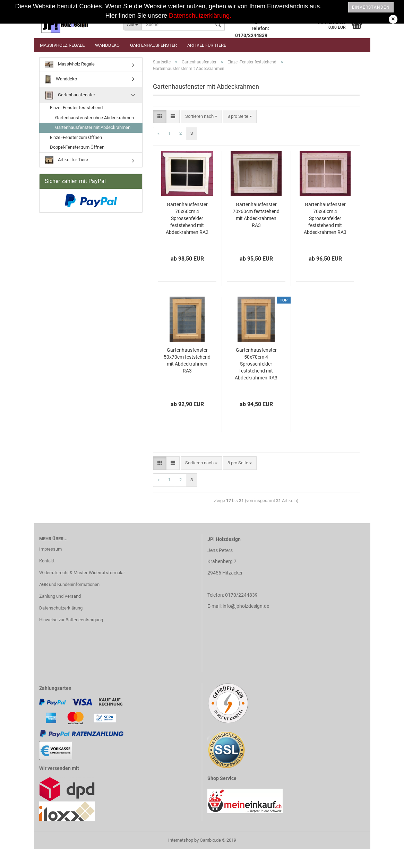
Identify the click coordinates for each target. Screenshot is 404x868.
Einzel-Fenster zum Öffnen (76, 137)
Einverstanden (371, 7)
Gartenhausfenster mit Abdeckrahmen (93, 127)
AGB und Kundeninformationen (69, 584)
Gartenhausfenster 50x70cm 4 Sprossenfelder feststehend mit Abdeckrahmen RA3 (256, 364)
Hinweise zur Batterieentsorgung (71, 620)
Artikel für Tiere (207, 45)
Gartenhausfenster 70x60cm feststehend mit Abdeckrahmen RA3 (256, 215)
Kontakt (47, 561)
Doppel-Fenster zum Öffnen (77, 147)
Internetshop (181, 840)
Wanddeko (107, 45)
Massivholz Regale (62, 45)
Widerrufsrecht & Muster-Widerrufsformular (82, 573)
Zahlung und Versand (60, 596)
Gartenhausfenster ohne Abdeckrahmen (94, 118)
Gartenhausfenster (153, 45)
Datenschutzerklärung (61, 608)
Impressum (50, 549)
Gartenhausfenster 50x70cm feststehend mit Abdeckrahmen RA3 (187, 360)
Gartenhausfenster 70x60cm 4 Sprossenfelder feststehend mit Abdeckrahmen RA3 (325, 218)
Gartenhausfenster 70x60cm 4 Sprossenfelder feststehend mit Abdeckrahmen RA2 (187, 218)
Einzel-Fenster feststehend (76, 108)
